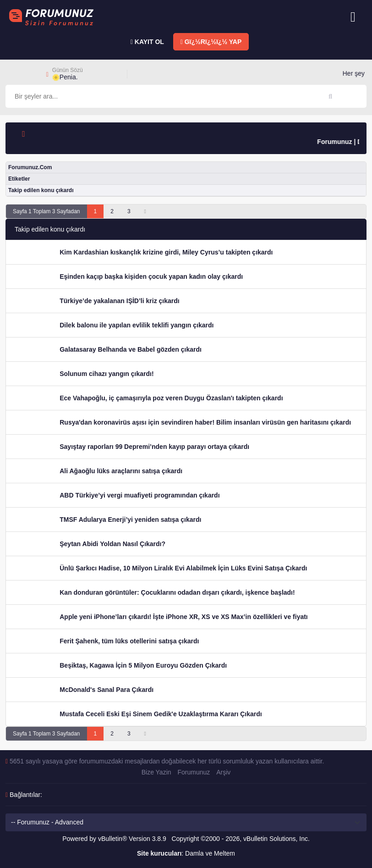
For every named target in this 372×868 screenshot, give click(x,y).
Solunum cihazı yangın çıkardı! (107, 374)
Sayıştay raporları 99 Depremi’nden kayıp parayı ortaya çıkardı (154, 447)
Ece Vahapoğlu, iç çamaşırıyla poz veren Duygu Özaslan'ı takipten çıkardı (171, 398)
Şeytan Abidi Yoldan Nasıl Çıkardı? (112, 544)
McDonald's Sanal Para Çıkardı (107, 690)
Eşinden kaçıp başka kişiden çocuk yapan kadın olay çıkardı (151, 276)
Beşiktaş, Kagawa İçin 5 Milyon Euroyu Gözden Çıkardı (143, 665)
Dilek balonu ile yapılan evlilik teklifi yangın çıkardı (137, 325)
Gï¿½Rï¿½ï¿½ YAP (211, 42)
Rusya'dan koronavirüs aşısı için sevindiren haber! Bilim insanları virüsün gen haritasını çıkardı (205, 422)
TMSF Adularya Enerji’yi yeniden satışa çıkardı (130, 520)
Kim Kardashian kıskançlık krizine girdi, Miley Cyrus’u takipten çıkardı (166, 252)
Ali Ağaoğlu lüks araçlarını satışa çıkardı (121, 471)
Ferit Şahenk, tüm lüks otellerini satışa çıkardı (129, 641)
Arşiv (223, 772)
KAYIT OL (147, 42)
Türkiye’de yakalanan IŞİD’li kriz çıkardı (119, 301)
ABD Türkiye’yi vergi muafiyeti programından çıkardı (139, 495)
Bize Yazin (156, 772)
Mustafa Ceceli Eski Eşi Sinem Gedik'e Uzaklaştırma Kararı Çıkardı (161, 714)
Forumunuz (194, 772)
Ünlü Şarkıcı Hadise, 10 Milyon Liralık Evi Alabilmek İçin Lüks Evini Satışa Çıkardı (183, 568)
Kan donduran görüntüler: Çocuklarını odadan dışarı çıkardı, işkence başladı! (177, 592)
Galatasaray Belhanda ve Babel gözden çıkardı (131, 349)
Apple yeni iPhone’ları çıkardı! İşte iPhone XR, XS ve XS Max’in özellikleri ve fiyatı (184, 617)
